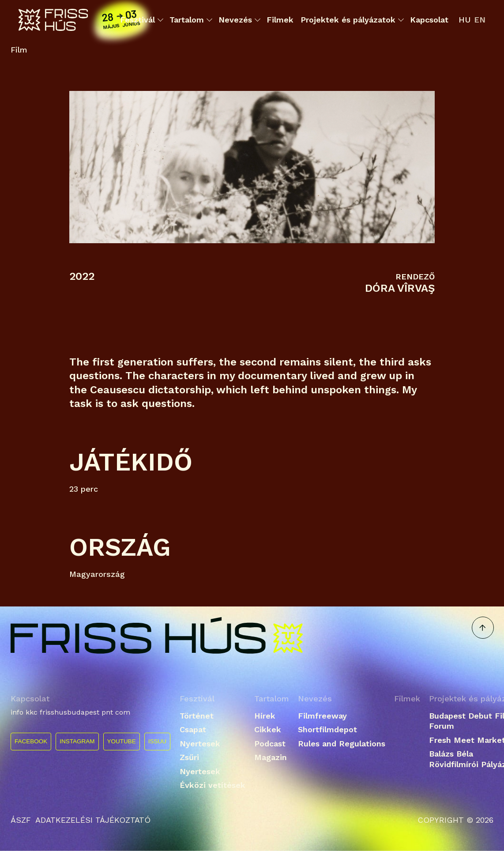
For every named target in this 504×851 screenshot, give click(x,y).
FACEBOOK (31, 741)
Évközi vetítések (213, 785)
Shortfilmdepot (327, 729)
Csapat (193, 729)
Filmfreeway (322, 716)
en (480, 20)
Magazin (271, 757)
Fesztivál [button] (141, 20)
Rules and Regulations (342, 744)
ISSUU (157, 741)
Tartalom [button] (190, 20)
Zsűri (189, 757)
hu (465, 20)
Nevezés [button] (239, 20)
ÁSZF (21, 820)
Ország (120, 547)
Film (19, 50)
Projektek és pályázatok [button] (352, 20)
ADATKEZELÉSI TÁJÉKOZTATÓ (93, 820)
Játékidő (131, 462)
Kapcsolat (429, 20)
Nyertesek (200, 744)
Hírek (265, 716)
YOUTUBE (122, 741)
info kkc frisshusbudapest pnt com (70, 712)
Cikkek (268, 729)
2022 (82, 276)
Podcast (270, 744)
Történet (197, 716)
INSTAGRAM (77, 741)
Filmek (280, 20)
